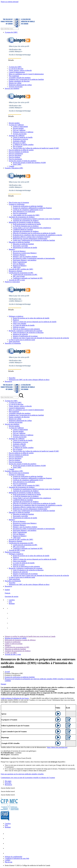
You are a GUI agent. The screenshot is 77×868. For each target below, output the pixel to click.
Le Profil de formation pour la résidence (26, 226)
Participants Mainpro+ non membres (25, 260)
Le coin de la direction (16, 69)
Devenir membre (14, 123)
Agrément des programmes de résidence (22, 217)
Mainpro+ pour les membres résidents (25, 257)
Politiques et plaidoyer (16, 316)
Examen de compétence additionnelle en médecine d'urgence (32, 208)
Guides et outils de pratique (14, 644)
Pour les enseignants (15, 159)
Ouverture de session (12, 596)
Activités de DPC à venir (17, 280)
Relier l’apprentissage (20, 262)
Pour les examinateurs (16, 154)
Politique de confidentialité (13, 857)
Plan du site (9, 862)
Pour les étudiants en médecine (19, 152)
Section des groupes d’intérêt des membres (23, 161)
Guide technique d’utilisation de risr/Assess (15, 698)
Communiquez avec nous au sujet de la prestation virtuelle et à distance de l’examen (28, 778)
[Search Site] (10, 29)
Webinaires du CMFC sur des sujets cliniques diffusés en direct (29, 380)
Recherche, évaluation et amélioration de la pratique (26, 331)
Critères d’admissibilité (20, 127)
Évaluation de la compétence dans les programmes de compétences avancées (37, 235)
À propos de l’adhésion (16, 125)
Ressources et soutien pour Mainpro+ (25, 253)
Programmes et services (20, 139)
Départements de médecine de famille (25, 248)
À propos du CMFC (11, 32)
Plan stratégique (14, 76)
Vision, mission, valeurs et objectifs (20, 70)
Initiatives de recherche (20, 334)
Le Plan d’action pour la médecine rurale (22, 340)
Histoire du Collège (15, 83)
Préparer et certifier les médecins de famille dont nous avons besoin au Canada (30, 636)
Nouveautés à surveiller (20, 246)
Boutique (12, 603)
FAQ (10, 602)
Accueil (7, 672)
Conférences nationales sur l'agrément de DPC (28, 278)
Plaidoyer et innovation (12, 282)
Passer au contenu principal (10, 2)
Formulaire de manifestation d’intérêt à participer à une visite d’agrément (36, 219)
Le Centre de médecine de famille (24, 325)
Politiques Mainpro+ (19, 255)
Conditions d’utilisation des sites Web (17, 858)
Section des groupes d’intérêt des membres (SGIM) (29, 163)
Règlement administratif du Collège (20, 85)
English (7, 590)
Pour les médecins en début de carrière (21, 150)
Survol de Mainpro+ (19, 251)
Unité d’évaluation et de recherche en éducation (28, 332)
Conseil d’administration (17, 72)
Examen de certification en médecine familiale (28, 206)
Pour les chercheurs (15, 155)
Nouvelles (12, 378)
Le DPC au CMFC (11, 653)
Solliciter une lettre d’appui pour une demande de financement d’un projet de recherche (41, 338)
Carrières (12, 600)
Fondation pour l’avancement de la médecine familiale (26, 79)
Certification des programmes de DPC (21, 273)
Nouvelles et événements (13, 343)
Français (8, 593)
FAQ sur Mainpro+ (19, 264)
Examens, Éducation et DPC (14, 168)
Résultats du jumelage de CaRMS (16, 638)
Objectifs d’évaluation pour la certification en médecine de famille (34, 233)
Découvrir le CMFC (19, 143)
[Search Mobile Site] (10, 397)
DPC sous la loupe (19, 276)
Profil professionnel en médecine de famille (27, 224)
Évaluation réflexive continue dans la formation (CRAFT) (31, 237)
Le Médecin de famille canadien (23, 145)
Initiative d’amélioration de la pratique (25, 336)
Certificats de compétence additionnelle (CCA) (28, 210)
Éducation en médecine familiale (19, 242)
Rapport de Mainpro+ (20, 266)
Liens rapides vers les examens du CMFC (26, 215)
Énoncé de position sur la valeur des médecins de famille (31, 318)
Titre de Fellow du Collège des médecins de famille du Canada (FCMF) (36, 148)
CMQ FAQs (17, 267)
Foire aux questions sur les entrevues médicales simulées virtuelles (22, 774)
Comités (11, 166)
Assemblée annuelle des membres (20, 78)
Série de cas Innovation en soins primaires (26, 329)
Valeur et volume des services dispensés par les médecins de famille (35, 322)
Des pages (8, 781)
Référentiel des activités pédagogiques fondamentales (30, 239)
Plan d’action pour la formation (19, 202)
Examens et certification (17, 204)
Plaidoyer (16, 320)
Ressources (8, 381)
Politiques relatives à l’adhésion (23, 132)
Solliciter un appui (19, 327)
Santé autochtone (14, 341)
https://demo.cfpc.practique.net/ (57, 747)
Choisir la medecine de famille (23, 137)
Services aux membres (12, 88)
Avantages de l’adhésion (17, 136)
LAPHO (7, 860)
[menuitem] (41, 593)
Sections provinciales (16, 87)
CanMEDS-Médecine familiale (23, 230)
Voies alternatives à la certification (24, 211)
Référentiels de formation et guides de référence (24, 222)
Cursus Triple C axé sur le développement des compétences (32, 228)
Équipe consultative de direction (19, 81)
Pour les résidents (14, 157)
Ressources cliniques (16, 271)
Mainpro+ (12, 249)
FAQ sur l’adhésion (19, 130)
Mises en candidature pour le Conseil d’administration (26, 74)
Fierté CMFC (17, 164)
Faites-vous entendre (20, 323)
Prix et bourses (18, 146)
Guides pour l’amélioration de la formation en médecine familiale (34, 240)
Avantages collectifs (19, 141)
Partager (3, 684)
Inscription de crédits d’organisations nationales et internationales (34, 258)
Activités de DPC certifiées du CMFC (21, 269)
